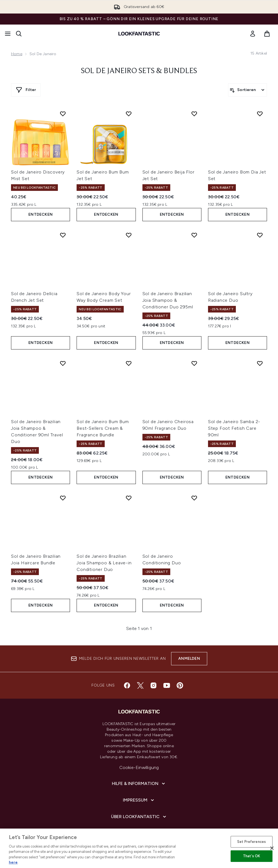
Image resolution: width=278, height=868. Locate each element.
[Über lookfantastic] (139, 817)
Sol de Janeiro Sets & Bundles (139, 71)
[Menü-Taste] (8, 34)
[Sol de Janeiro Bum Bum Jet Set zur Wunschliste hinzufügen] (129, 114)
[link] (253, 34)
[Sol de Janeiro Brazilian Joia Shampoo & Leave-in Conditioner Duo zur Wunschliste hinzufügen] (129, 498)
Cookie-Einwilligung (139, 767)
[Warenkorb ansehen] (267, 34)
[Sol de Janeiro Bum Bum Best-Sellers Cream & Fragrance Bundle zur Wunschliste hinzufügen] (129, 363)
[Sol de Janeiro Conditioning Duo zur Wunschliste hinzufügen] (194, 498)
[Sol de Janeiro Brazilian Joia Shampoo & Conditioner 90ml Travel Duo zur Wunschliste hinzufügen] (63, 363)
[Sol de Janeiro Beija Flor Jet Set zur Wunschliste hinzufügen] (194, 114)
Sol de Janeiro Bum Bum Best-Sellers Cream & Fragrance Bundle (103, 428)
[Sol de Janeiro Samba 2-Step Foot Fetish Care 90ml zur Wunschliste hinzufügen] (260, 363)
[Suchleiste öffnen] (19, 34)
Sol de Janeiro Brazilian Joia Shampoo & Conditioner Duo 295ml (168, 300)
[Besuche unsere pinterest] (180, 685)
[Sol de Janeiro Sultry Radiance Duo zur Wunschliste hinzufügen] (260, 235)
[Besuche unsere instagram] (153, 685)
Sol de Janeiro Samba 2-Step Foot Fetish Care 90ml (234, 428)
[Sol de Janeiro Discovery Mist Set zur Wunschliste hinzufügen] (63, 114)
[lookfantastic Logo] (139, 34)
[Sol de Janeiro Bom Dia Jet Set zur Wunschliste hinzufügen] (260, 114)
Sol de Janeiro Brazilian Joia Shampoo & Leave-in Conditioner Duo (104, 563)
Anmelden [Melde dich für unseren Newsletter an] (189, 659)
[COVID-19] (139, 833)
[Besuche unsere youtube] (167, 685)
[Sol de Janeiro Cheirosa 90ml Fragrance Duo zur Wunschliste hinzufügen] (194, 363)
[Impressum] (139, 800)
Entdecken (41, 214)
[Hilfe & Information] (139, 784)
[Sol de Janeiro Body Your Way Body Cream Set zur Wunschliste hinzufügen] (129, 235)
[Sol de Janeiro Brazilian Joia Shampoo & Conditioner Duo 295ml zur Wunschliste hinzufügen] (194, 235)
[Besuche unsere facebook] (127, 685)
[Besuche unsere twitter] (140, 685)
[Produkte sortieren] (248, 90)
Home (17, 54)
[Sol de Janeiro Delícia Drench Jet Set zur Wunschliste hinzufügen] (63, 235)
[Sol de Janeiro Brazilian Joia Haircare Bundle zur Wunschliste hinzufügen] (63, 498)
